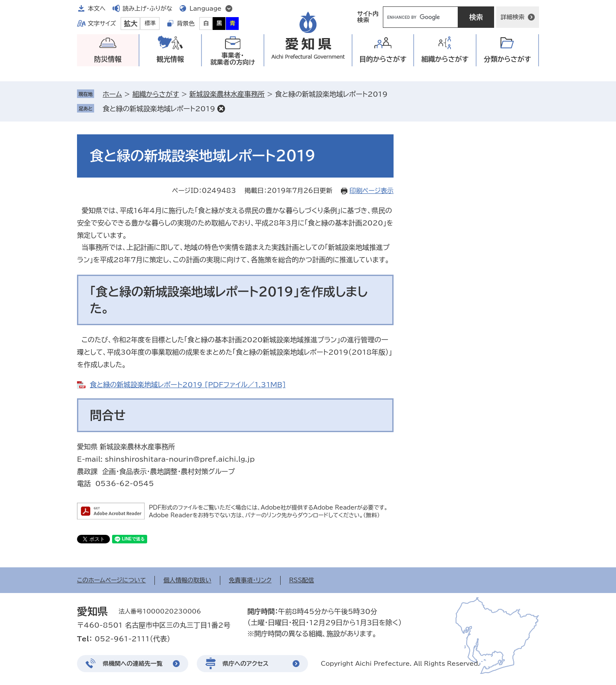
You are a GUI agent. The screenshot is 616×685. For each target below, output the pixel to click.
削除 (221, 109)
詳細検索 (512, 17)
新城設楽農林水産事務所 (227, 94)
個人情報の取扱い (187, 580)
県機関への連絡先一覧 (133, 664)
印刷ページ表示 (372, 191)
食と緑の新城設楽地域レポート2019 (159, 109)
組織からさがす (155, 94)
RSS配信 (302, 580)
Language (206, 9)
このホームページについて (111, 580)
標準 (150, 23)
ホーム (112, 94)
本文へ (97, 9)
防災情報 (108, 59)
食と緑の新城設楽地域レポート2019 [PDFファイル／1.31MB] (188, 385)
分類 (508, 59)
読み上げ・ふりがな (148, 9)
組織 (445, 59)
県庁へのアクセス (246, 664)
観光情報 (170, 59)
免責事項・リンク (250, 580)
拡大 (130, 24)
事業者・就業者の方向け (233, 59)
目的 (383, 59)
